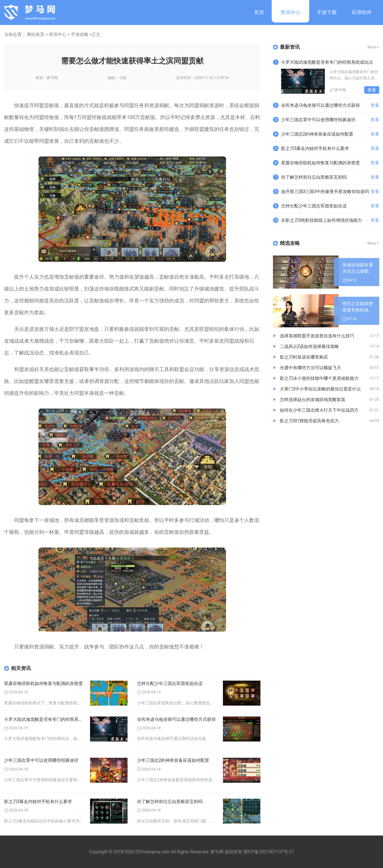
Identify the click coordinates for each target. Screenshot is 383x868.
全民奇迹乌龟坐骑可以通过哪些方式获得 (176, 719)
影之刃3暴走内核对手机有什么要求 (38, 801)
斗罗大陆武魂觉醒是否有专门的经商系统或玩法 (44, 719)
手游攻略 (80, 34)
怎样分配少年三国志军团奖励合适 (170, 683)
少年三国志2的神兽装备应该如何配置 (173, 760)
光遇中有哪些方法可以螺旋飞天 (310, 368)
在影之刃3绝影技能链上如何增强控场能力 (322, 220)
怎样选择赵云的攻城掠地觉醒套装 (313, 399)
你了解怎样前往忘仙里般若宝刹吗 (170, 801)
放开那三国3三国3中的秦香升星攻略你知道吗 (325, 191)
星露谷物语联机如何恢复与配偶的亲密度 (43, 683)
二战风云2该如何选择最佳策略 (310, 346)
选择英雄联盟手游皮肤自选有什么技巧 (317, 336)
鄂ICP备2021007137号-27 (269, 852)
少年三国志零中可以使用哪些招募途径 (41, 760)
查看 (372, 90)
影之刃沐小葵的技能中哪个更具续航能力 (319, 378)
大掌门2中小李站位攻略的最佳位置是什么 (320, 389)
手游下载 (327, 12)
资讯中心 (290, 12)
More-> (373, 47)
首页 (259, 12)
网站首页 (36, 34)
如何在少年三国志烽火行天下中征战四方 (319, 410)
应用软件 (362, 12)
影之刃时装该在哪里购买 (304, 357)
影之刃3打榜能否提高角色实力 (310, 421)
